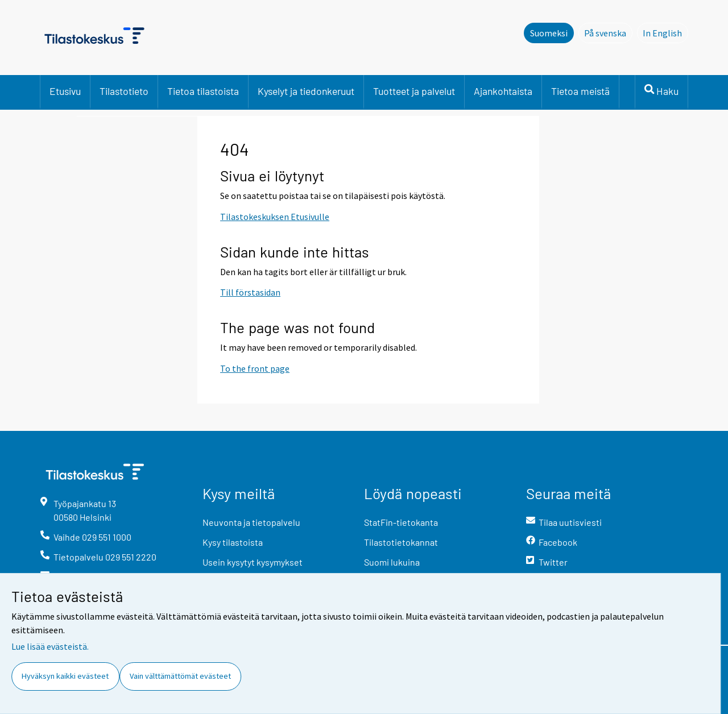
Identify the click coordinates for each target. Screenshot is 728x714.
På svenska (608, 32)
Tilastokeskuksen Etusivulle (275, 217)
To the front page (255, 368)
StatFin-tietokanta (401, 522)
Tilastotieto (124, 91)
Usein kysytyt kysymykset (253, 562)
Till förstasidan (250, 292)
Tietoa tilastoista (203, 91)
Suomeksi (549, 33)
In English (665, 32)
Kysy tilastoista (233, 542)
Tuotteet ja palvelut (414, 91)
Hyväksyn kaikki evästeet (65, 676)
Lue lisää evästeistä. (50, 646)
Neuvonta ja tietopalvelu (251, 522)
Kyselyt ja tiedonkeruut (306, 91)
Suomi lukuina (392, 562)
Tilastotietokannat (401, 542)
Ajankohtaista (503, 91)
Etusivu (65, 91)
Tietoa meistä (580, 91)
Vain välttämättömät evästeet (180, 676)
